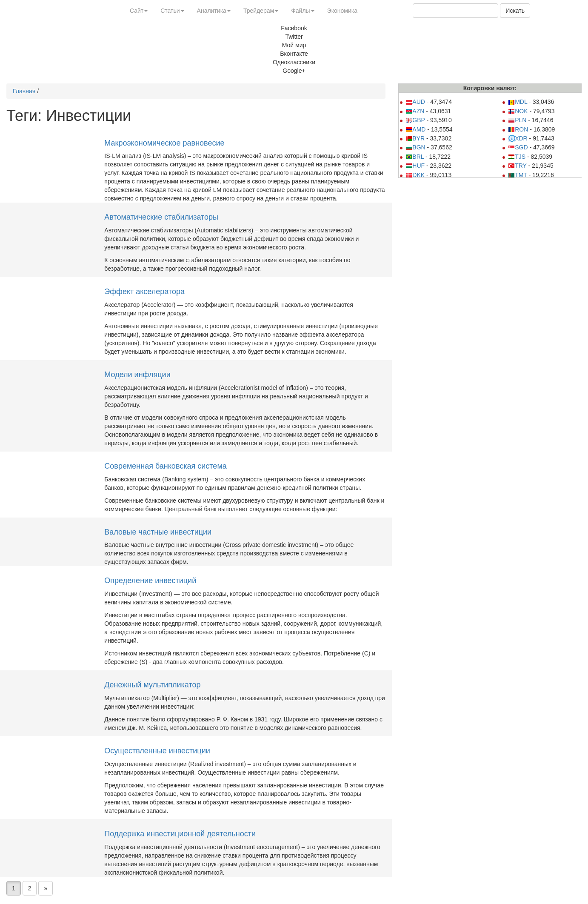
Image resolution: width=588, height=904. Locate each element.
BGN (415, 147)
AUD (415, 102)
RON (518, 129)
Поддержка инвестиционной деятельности (180, 834)
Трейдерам (261, 11)
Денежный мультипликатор (152, 685)
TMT (518, 175)
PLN (517, 120)
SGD (518, 147)
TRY (517, 166)
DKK (415, 175)
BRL (415, 157)
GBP (415, 120)
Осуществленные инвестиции (157, 751)
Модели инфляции (137, 375)
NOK (518, 111)
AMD (415, 129)
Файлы (303, 11)
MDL (518, 102)
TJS (517, 157)
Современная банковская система (165, 466)
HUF (415, 166)
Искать (515, 11)
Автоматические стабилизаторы (161, 217)
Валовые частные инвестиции (158, 532)
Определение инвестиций (150, 581)
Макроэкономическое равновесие (164, 143)
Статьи (172, 11)
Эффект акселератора (144, 292)
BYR (415, 138)
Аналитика (214, 11)
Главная (24, 91)
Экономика (342, 11)
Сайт (139, 11)
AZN (415, 111)
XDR (518, 138)
